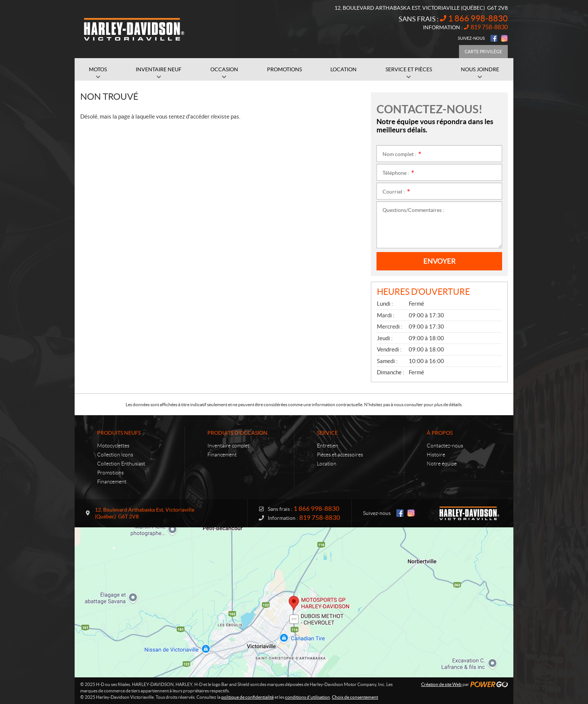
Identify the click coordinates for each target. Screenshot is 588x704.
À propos (440, 433)
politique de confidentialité (247, 697)
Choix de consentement (355, 697)
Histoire (436, 455)
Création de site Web (441, 684)
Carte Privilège (483, 52)
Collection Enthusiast (121, 464)
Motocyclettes (113, 446)
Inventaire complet (228, 446)
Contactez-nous (445, 446)
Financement (112, 482)
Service (327, 433)
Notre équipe (442, 464)
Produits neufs (119, 433)
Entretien (328, 446)
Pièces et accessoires (340, 455)
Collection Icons (115, 455)
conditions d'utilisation (307, 697)
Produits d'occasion (237, 433)
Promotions (110, 473)
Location (327, 464)
